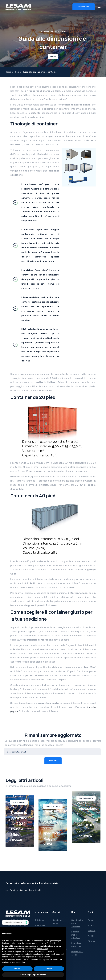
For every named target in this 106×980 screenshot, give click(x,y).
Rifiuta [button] (17, 969)
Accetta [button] (49, 969)
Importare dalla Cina (76, 945)
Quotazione (84, 7)
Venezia (92, 931)
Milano (91, 925)
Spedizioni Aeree (57, 922)
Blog (17, 72)
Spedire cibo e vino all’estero (77, 923)
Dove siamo (40, 925)
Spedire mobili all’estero (76, 935)
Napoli (91, 936)
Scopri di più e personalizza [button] (33, 975)
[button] (99, 7)
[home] (18, 7)
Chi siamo (39, 920)
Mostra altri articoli (77, 953)
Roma (91, 920)
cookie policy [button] (42, 949)
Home (8, 72)
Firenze (92, 941)
